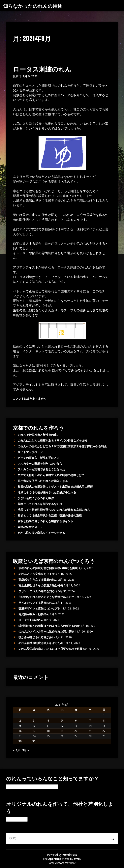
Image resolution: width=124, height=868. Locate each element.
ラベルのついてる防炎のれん (37, 603)
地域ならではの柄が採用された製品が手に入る (47, 492)
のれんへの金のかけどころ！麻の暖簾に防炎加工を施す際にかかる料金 (62, 446)
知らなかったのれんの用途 (33, 6)
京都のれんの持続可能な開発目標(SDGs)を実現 (48, 568)
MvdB (78, 859)
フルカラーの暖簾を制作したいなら (40, 464)
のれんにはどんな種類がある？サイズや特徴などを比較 (52, 441)
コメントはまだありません (30, 399)
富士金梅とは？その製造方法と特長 (41, 585)
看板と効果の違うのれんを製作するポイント (46, 521)
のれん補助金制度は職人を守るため (41, 643)
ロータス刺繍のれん (42, 69)
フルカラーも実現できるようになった (41, 469)
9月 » (26, 750)
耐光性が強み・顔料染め (34, 614)
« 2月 (16, 750)
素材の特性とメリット (32, 527)
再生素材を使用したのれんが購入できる (43, 481)
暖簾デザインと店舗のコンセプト (39, 608)
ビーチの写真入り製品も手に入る (39, 458)
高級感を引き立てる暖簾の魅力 (38, 580)
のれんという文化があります (37, 574)
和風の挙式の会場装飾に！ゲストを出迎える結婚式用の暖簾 (55, 487)
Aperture (55, 859)
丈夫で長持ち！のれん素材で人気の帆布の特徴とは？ (51, 475)
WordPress (70, 855)
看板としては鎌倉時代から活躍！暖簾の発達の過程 (50, 515)
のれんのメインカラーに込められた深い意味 (46, 632)
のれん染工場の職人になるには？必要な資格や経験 (50, 649)
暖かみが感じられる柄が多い (37, 637)
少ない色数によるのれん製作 (36, 498)
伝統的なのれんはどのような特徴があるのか (46, 597)
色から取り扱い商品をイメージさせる (41, 533)
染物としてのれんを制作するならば (40, 504)
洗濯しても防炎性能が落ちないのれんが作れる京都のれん (54, 510)
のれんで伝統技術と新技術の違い (39, 435)
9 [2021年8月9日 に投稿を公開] (20, 726)
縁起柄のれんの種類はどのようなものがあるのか (49, 626)
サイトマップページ (30, 452)
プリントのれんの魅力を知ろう (38, 591)
